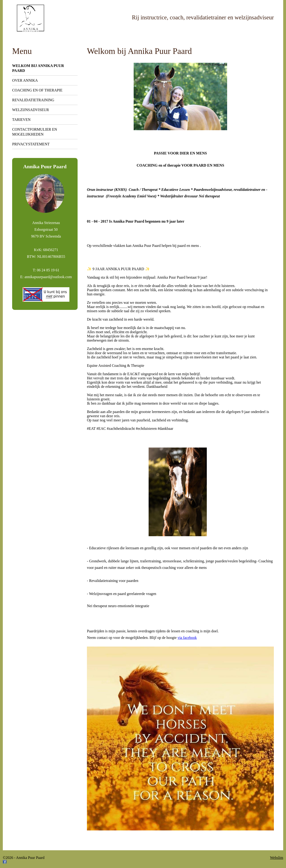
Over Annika (25, 80)
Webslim (277, 858)
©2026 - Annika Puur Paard (24, 858)
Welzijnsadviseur (30, 110)
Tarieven (21, 120)
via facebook (187, 638)
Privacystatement (31, 144)
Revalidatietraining (33, 100)
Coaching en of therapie (37, 90)
